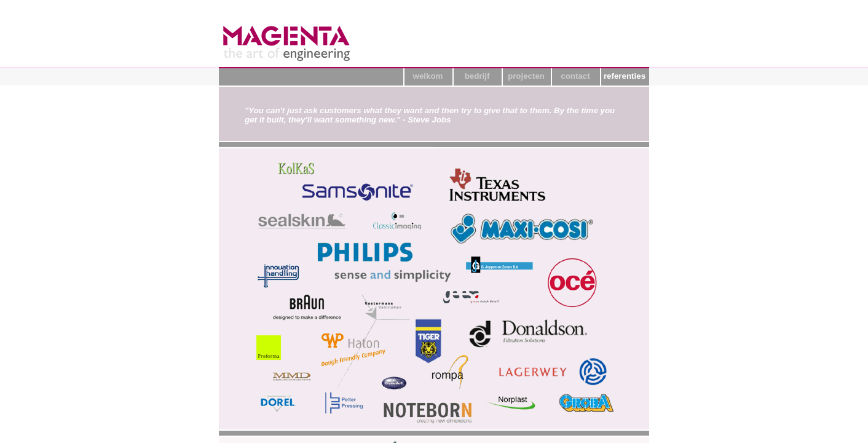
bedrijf (477, 76)
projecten (526, 76)
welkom (428, 76)
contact (575, 76)
